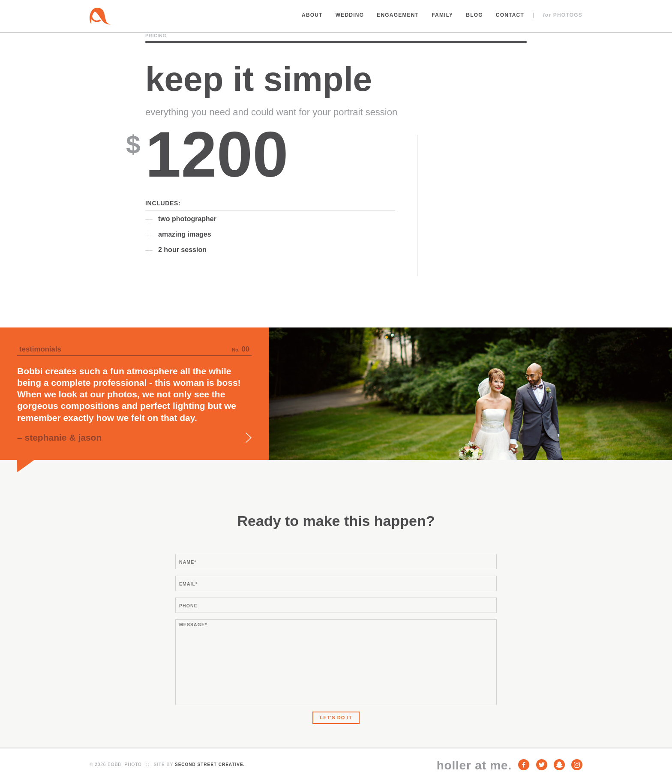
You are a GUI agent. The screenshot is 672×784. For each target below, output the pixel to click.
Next (249, 438)
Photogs (563, 15)
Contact (510, 15)
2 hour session (182, 250)
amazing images (185, 234)
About (312, 15)
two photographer (187, 219)
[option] (336, 394)
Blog (474, 15)
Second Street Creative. (210, 764)
